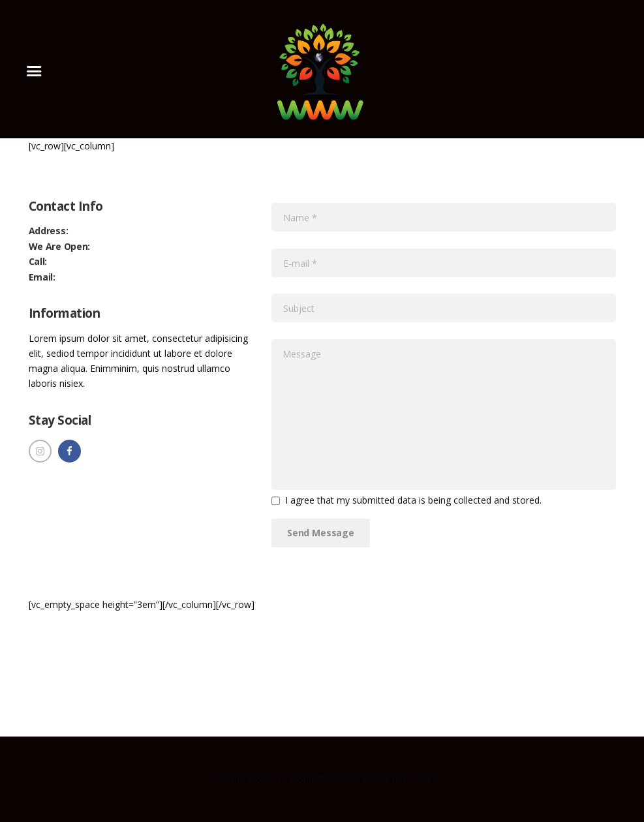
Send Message (321, 533)
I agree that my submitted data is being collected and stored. (413, 500)
